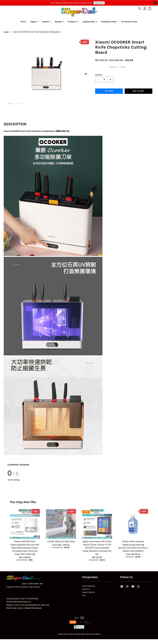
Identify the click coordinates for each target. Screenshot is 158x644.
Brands (59, 22)
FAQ (84, 595)
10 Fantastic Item (129, 22)
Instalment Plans (109, 22)
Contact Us (86, 589)
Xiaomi (47, 22)
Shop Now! (99, 3)
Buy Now (109, 91)
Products (73, 22)
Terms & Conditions (93, 634)
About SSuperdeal (89, 586)
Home (23, 22)
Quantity (99, 75)
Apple (34, 22)
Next (86, 74)
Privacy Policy (63, 634)
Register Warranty (88, 592)
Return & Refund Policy (77, 634)
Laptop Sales (90, 22)
